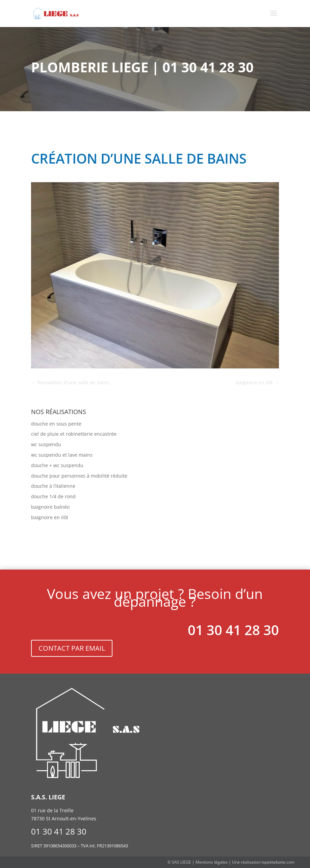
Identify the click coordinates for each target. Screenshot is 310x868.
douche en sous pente (56, 424)
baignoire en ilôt (50, 517)
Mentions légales (212, 862)
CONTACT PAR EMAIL (72, 648)
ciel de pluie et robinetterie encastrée (74, 434)
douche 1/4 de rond (53, 496)
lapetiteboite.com (278, 862)
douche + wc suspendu (57, 465)
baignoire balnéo (50, 507)
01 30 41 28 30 (233, 630)
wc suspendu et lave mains (62, 455)
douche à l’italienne (53, 486)
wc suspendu (46, 444)
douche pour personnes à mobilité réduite (79, 476)
